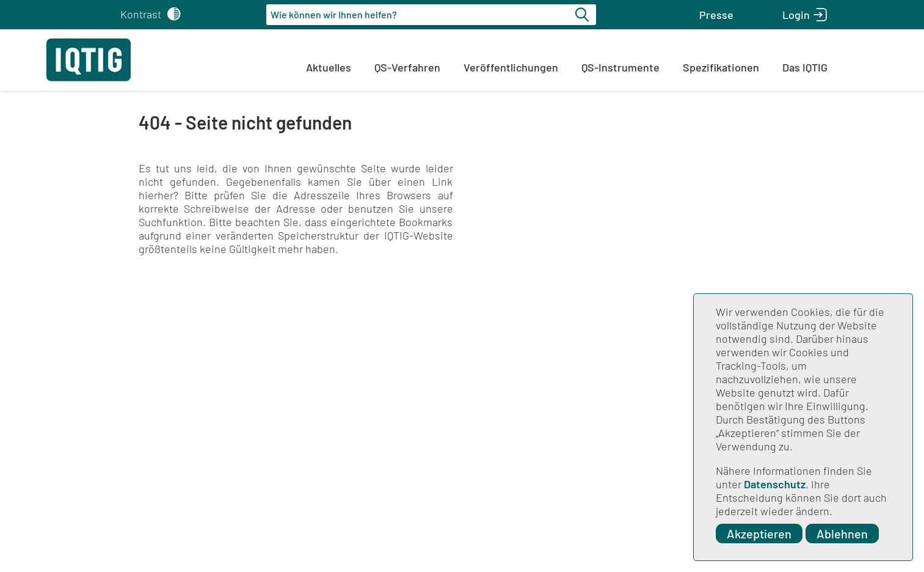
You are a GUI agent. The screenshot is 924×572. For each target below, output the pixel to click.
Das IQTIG (805, 67)
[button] (716, 15)
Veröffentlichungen (511, 67)
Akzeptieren (759, 533)
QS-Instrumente (620, 67)
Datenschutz (775, 484)
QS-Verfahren (407, 67)
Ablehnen (842, 533)
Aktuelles (329, 67)
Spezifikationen (721, 67)
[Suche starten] (584, 15)
